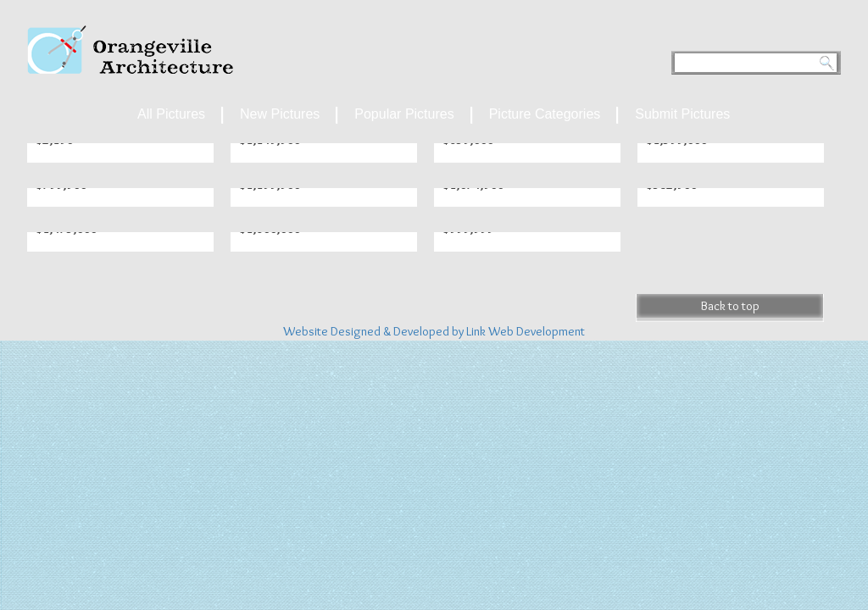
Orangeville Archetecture (130, 50)
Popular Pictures (404, 114)
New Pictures (280, 114)
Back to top (730, 306)
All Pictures (171, 114)
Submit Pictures (682, 114)
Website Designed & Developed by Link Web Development (434, 331)
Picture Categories (545, 114)
